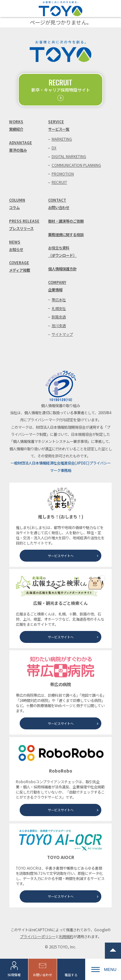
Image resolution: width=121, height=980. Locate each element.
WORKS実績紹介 (16, 125)
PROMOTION (63, 174)
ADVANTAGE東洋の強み (20, 146)
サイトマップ (62, 334)
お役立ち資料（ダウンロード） (62, 251)
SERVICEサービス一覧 (59, 125)
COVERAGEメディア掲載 (20, 266)
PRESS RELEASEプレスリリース (24, 225)
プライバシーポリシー (38, 936)
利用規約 (66, 936)
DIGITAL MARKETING (69, 156)
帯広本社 (59, 300)
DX (54, 148)
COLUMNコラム (17, 204)
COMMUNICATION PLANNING (76, 165)
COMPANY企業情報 (57, 286)
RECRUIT (59, 182)
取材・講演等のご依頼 (66, 221)
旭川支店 (59, 325)
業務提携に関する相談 (66, 235)
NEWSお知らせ (16, 246)
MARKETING (62, 139)
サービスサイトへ (61, 556)
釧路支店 (59, 317)
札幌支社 (59, 308)
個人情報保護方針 (62, 269)
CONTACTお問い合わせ (59, 204)
